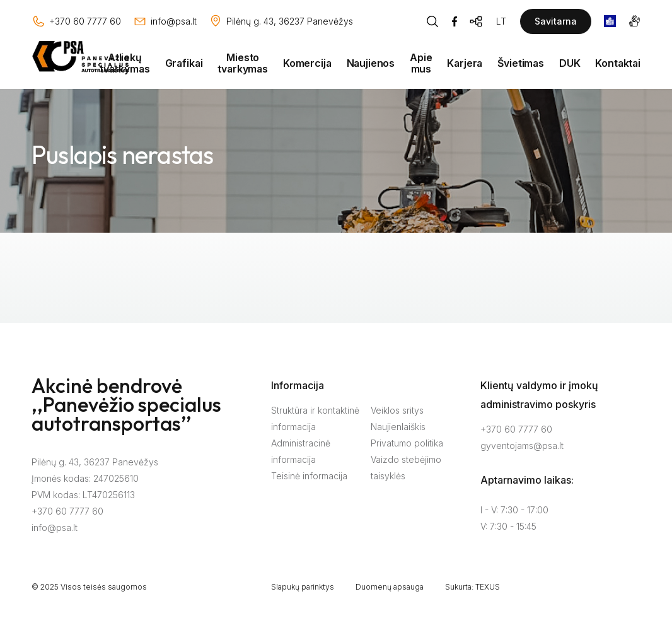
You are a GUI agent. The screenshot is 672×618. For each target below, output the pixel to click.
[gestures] (634, 21)
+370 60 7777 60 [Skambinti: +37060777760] (516, 429)
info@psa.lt (55, 528)
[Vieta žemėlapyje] (281, 21)
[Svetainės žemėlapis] (477, 21)
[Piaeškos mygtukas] (432, 21)
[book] (610, 21)
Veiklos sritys (397, 410)
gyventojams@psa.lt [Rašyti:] (522, 446)
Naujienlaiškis (398, 427)
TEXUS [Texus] (488, 587)
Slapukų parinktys (303, 587)
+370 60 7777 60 (67, 511)
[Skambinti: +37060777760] (76, 21)
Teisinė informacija (309, 476)
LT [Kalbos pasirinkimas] (501, 21)
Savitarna (556, 21)
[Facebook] (455, 21)
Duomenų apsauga (390, 587)
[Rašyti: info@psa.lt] (165, 21)
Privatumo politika (407, 443)
